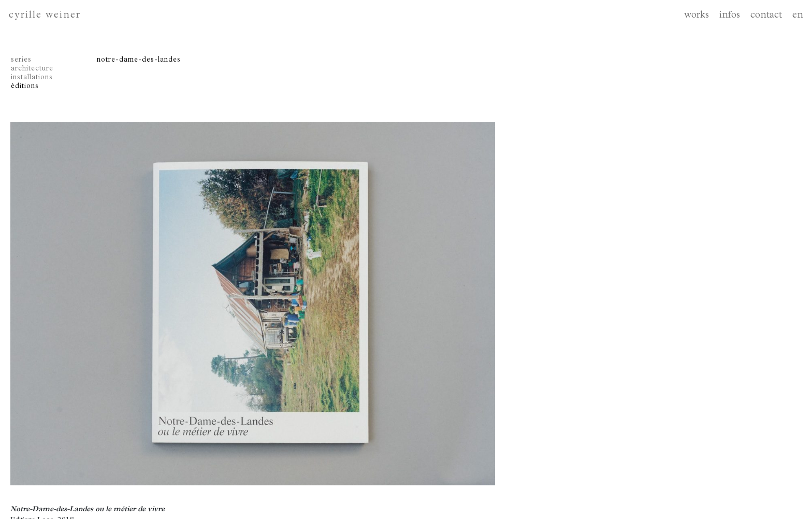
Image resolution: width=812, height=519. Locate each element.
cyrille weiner (45, 16)
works (697, 16)
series (21, 60)
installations (32, 78)
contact (766, 16)
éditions (25, 86)
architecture (32, 69)
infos (730, 16)
